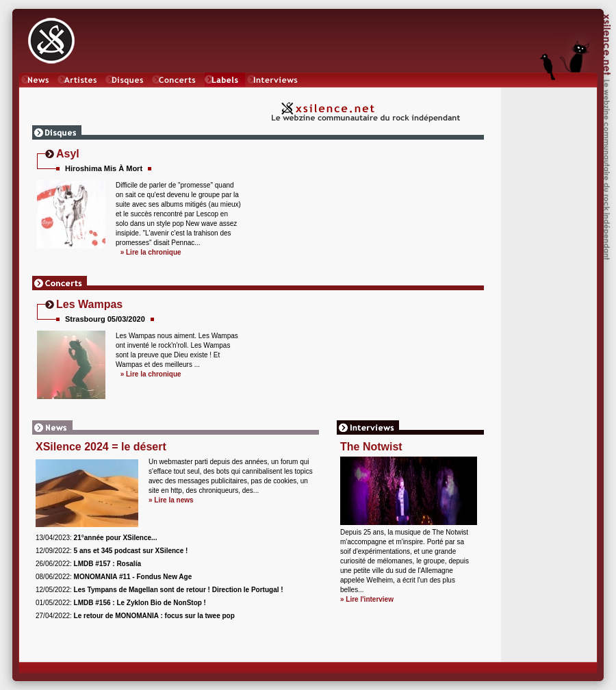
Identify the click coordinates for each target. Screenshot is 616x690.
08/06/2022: (114, 577)
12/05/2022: (159, 590)
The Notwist (371, 447)
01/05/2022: (121, 603)
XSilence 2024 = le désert (101, 447)
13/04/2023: (96, 538)
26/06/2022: (88, 564)
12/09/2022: (112, 551)
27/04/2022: (135, 616)
